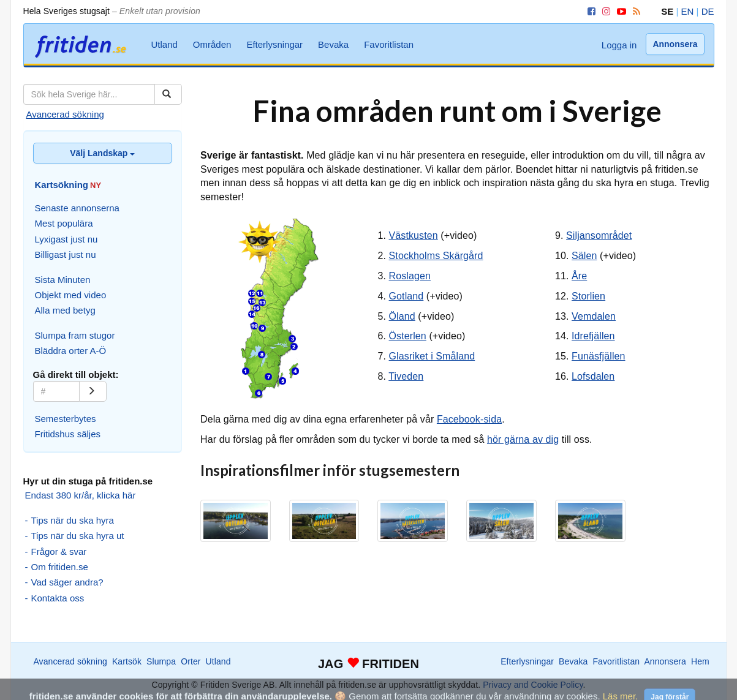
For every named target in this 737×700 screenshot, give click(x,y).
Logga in (619, 45)
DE (708, 11)
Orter (191, 661)
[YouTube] (619, 11)
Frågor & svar (59, 551)
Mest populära (64, 223)
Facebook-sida (469, 419)
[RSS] (634, 11)
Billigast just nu (66, 254)
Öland (402, 316)
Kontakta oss (58, 598)
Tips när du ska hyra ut (78, 536)
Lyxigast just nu (66, 239)
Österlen (408, 336)
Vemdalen (594, 316)
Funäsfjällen (598, 356)
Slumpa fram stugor (75, 335)
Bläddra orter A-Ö (71, 351)
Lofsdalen (593, 376)
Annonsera (675, 44)
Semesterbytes (66, 419)
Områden (212, 44)
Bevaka (333, 44)
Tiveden (406, 376)
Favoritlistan (389, 44)
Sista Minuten (63, 280)
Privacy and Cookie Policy (533, 685)
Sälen (584, 256)
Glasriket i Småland (432, 356)
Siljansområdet (599, 235)
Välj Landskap (102, 153)
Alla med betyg (65, 310)
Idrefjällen (593, 336)
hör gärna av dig (523, 439)
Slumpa (161, 661)
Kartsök (127, 661)
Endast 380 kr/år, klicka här (81, 495)
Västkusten (414, 235)
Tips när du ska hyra (73, 520)
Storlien (588, 296)
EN (688, 11)
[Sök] (168, 94)
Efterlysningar (274, 44)
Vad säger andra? (67, 582)
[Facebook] (589, 11)
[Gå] (93, 391)
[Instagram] (604, 11)
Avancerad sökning (65, 114)
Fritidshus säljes (68, 434)
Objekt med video (71, 295)
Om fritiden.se (60, 567)
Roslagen (410, 276)
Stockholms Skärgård (436, 256)
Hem (700, 661)
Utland (164, 44)
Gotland (406, 296)
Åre (579, 276)
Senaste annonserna (77, 208)
